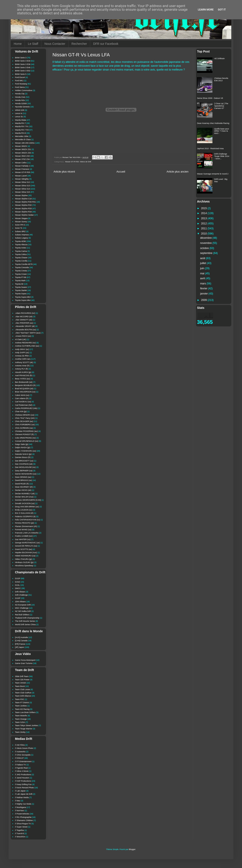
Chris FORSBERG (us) (25, 425)
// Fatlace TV (20, 765)
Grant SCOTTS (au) (24, 549)
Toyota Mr (19, 284)
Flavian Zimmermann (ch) (26, 526)
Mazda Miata (21, 120)
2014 (204, 213)
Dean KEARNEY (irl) (24, 487)
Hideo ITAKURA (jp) (23, 559)
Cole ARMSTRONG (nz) (25, 438)
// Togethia (19, 830)
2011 (204, 228)
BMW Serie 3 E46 (23, 68)
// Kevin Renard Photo (24, 788)
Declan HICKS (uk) (23, 490)
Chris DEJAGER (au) (24, 421)
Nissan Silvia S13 (22, 186)
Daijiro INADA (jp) (23, 448)
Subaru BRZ (20, 231)
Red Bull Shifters (22, 615)
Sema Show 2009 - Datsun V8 (210, 98)
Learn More (206, 10)
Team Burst (20, 686)
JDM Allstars (20, 602)
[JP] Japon (20, 647)
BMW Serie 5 (21, 74)
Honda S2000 (21, 104)
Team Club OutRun (23, 693)
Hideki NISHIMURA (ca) (25, 556)
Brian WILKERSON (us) (25, 392)
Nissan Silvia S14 (22, 189)
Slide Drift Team (22, 676)
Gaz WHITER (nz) (23, 539)
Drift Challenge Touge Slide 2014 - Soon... (222, 156)
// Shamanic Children (24, 820)
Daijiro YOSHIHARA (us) (25, 451)
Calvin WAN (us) (22, 395)
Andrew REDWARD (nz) (25, 343)
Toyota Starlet (21, 290)
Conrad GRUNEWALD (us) (27, 441)
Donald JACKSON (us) (25, 503)
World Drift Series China (25, 625)
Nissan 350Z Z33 (22, 156)
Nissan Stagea (21, 218)
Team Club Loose (22, 689)
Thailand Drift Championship (27, 618)
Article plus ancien (178, 172)
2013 (204, 218)
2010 (204, 234)
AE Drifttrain (220, 59)
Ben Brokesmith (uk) (24, 382)
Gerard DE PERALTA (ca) (26, 546)
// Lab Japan (20, 791)
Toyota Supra (21, 294)
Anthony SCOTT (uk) (24, 362)
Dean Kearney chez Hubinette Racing (213, 123)
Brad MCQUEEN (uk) (24, 389)
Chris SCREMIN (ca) (24, 428)
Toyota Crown (21, 274)
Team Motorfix (21, 716)
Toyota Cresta (21, 271)
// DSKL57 (19, 758)
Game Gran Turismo (24, 663)
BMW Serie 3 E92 (23, 71)
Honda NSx (20, 100)
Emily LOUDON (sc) (24, 510)
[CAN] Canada (21, 641)
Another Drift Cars (23, 359)
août (203, 258)
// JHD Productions (23, 775)
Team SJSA (20, 722)
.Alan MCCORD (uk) (24, 317)
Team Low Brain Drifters (25, 712)
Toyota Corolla (21, 261)
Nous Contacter (55, 44)
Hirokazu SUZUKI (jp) (24, 562)
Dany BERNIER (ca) (24, 471)
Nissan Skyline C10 (23, 199)
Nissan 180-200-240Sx (25, 143)
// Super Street (21, 827)
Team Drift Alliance (23, 696)
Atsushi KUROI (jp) (23, 372)
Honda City (20, 94)
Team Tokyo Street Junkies (26, 725)
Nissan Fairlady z (22, 166)
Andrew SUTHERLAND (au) (27, 346)
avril (203, 278)
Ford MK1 (19, 81)
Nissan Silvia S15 (22, 192)
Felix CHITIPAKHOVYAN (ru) (27, 520)
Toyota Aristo (21, 248)
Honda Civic (20, 97)
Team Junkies (21, 706)
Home (18, 44)
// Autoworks (20, 752)
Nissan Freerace (22, 169)
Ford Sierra (20, 87)
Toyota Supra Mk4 (23, 300)
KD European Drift (23, 605)
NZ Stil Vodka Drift (23, 611)
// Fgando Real (21, 768)
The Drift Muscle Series (25, 621)
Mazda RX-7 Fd (22, 130)
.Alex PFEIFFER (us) (24, 323)
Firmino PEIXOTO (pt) (24, 523)
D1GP (18, 578)
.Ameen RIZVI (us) (23, 336)
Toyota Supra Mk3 (23, 297)
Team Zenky (20, 732)
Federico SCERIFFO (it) (25, 517)
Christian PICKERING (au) (26, 431)
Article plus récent (64, 172)
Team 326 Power (22, 680)
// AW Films (20, 745)
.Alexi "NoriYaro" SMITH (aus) (28, 333)
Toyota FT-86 (21, 277)
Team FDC (20, 699)
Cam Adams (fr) (22, 398)
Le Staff (33, 44)
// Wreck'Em (20, 837)
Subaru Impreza (22, 235)
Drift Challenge (21, 595)
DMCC (18, 588)
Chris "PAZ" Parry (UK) (25, 418)
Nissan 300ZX (21, 146)
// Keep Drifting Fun (23, 784)
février (204, 288)
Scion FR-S (20, 225)
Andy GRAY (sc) (22, 349)
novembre (206, 243)
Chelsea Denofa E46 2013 (221, 79)
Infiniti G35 (20, 110)
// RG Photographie (23, 817)
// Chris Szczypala (23, 755)
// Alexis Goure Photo (24, 748)
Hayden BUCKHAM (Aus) (26, 553)
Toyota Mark (20, 281)
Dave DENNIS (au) (23, 477)
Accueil (121, 172)
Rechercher (79, 44)
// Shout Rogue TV (23, 824)
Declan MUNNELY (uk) (25, 494)
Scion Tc (19, 228)
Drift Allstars (20, 592)
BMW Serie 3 (21, 58)
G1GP (18, 598)
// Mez (18, 801)
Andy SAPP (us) (22, 353)
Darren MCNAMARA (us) (26, 474)
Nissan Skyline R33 (23, 209)
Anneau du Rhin (22, 356)
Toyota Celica (21, 254)
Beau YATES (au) (22, 379)
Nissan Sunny (21, 222)
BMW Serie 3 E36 (23, 64)
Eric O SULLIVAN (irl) (24, 513)
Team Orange (21, 719)
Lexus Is (19, 113)
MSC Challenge (22, 608)
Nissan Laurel (21, 176)
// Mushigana (21, 807)
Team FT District (22, 703)
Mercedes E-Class (23, 140)
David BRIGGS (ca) (23, 480)
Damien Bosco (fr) (23, 457)
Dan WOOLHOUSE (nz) (25, 467)
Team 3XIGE (20, 683)
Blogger (132, 849)
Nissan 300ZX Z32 (23, 153)
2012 (204, 224)
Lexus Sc (19, 117)
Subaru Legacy (22, 238)
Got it (222, 10)
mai (203, 273)
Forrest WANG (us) (23, 530)
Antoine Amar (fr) (22, 366)
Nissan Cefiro (21, 163)
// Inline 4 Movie (22, 771)
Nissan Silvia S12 (22, 182)
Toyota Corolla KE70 (24, 264)
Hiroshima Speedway (24, 566)
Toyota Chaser (21, 258)
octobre (205, 248)
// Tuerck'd (19, 833)
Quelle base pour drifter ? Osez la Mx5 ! (222, 131)
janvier (204, 294)
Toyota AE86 (20, 241)
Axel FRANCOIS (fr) (24, 375)
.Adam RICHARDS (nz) (25, 313)
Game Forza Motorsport (25, 660)
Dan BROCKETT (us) (24, 461)
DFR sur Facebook (106, 44)
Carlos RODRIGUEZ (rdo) (26, 408)
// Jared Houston (22, 778)
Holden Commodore (24, 90)
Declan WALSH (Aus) (24, 497)
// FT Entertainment (23, 761)
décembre (206, 238)
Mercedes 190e (22, 136)
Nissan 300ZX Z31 (23, 149)
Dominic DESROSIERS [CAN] (28, 500)
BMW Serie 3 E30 (23, 61)
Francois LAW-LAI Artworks (27, 533)
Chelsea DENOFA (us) (25, 415)
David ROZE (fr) (22, 484)
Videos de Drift (85, 162)
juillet (204, 263)
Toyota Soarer (21, 287)
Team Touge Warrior (24, 729)
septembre (207, 253)
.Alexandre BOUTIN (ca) (25, 330)
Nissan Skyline (21, 195)
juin (203, 268)
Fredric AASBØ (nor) (24, 536)
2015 (204, 208)
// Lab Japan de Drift (24, 794)
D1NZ (18, 582)
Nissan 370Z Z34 (22, 159)
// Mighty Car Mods (23, 804)
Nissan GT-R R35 (72, 162)
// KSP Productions (23, 781)
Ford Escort (20, 77)
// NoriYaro (19, 811)
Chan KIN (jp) (21, 411)
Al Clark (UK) (21, 339)
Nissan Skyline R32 (23, 205)
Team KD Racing (22, 709)
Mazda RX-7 (20, 123)
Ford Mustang (21, 84)
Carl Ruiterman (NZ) (24, 405)
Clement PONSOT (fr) (24, 434)
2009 (204, 300)
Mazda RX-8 (20, 133)
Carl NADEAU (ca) (23, 402)
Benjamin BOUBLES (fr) (25, 385)
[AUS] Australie (22, 637)
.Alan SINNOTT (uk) (24, 320)
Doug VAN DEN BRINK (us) (27, 507)
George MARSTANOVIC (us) (27, 543)
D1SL (17, 585)
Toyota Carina (21, 251)
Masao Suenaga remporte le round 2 (213, 174)
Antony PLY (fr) (22, 369)
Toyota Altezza (21, 245)
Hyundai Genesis (22, 107)
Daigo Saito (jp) (22, 444)
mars (203, 284)
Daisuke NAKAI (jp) (23, 454)
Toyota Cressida (22, 267)
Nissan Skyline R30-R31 (25, 202)
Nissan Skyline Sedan (24, 215)
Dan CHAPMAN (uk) (24, 464)
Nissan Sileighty (22, 179)
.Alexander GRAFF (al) (25, 326)
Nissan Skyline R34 (23, 212)
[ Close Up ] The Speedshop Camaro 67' (221, 106)
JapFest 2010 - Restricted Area (210, 149)
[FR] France (20, 644)
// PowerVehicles (22, 814)
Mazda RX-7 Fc (22, 126)
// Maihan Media (22, 797)
